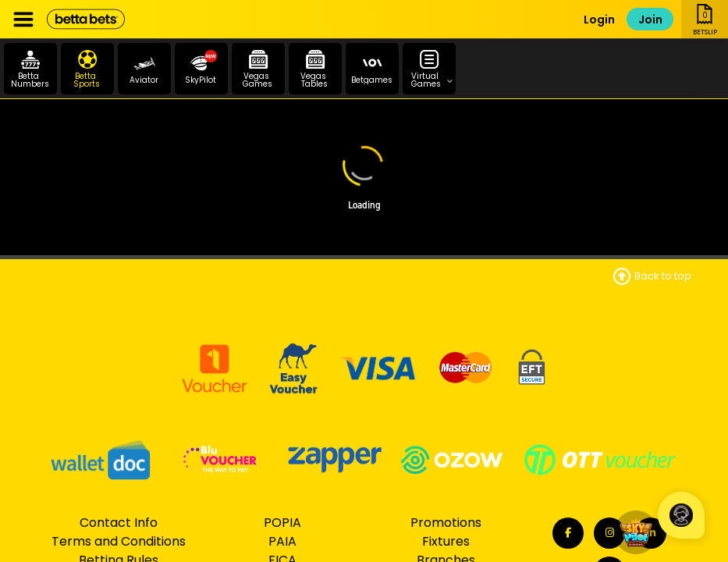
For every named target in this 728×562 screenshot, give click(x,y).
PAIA (282, 541)
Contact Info (119, 523)
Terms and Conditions (119, 541)
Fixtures (446, 541)
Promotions (446, 523)
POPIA (282, 523)
